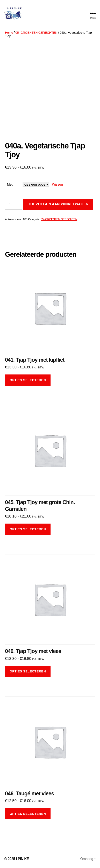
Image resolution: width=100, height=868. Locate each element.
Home (9, 33)
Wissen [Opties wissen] (58, 184)
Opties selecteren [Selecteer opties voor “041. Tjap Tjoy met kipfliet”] (28, 380)
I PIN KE (22, 859)
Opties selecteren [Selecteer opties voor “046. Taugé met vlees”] (28, 814)
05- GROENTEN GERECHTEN (36, 33)
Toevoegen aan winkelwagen (58, 204)
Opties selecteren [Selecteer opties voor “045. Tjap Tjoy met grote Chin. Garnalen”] (28, 529)
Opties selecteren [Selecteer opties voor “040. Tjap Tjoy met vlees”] (28, 671)
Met (10, 184)
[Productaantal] (14, 204)
